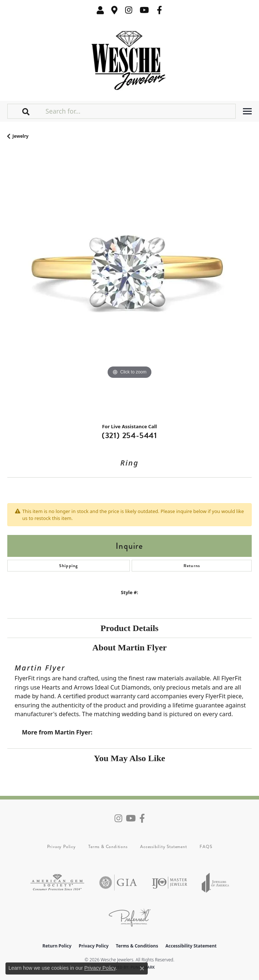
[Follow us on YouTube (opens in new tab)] (144, 10)
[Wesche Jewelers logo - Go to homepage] (130, 59)
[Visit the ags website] (57, 883)
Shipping (69, 566)
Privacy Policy (61, 847)
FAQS (206, 847)
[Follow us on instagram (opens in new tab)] (129, 10)
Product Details (130, 628)
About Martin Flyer (129, 647)
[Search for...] (140, 111)
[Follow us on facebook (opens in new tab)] (159, 10)
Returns (192, 566)
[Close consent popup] (142, 968)
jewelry (20, 136)
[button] (100, 10)
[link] (115, 10)
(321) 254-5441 (129, 435)
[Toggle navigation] (247, 111)
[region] (129, 284)
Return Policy (57, 946)
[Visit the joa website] (216, 883)
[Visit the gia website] (118, 883)
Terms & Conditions (108, 847)
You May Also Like (129, 758)
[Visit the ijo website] (169, 883)
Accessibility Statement (163, 847)
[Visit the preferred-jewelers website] (130, 917)
